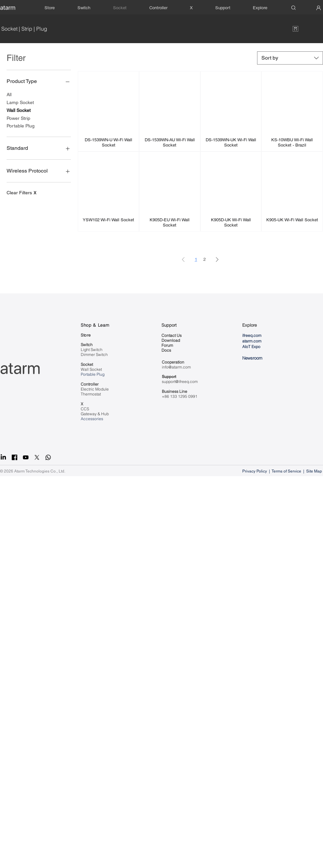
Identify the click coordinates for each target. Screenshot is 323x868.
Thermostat (91, 394)
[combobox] (290, 58)
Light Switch (92, 350)
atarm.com (252, 341)
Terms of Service (286, 471)
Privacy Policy (255, 471)
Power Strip (18, 118)
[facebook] (15, 457)
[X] (37, 457)
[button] (223, 8)
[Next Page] (217, 259)
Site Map (315, 471)
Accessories (92, 419)
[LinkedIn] (3, 457)
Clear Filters (21, 193)
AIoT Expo (251, 347)
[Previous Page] (183, 259)
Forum (167, 345)
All (9, 94)
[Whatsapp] (48, 457)
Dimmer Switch (94, 354)
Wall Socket (19, 110)
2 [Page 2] (205, 259)
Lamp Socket (20, 102)
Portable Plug (21, 125)
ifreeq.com (252, 335)
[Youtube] (26, 457)
